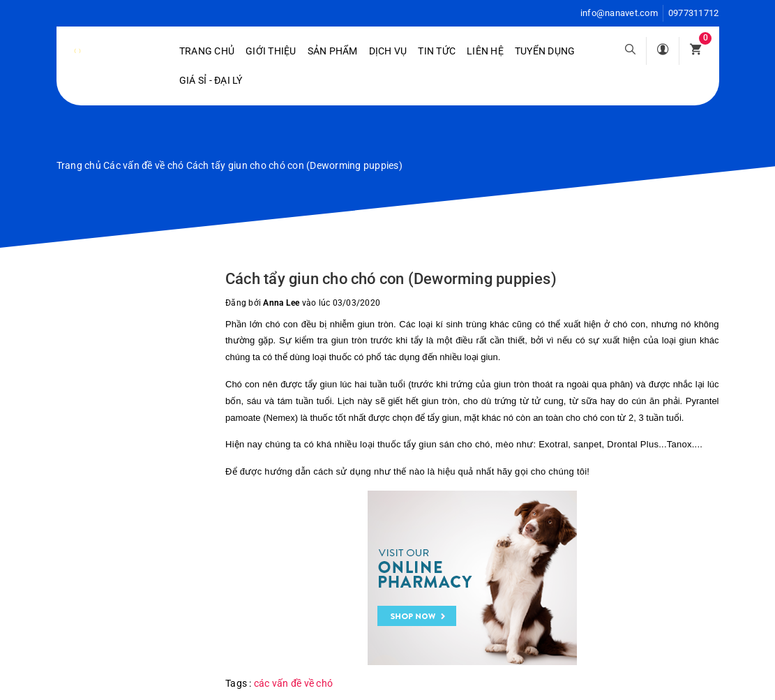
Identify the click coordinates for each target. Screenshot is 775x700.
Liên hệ (485, 51)
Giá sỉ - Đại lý (211, 80)
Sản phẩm (333, 51)
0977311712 (694, 13)
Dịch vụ (388, 51)
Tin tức (437, 51)
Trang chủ (207, 51)
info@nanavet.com (619, 13)
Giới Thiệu (271, 51)
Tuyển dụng (545, 51)
